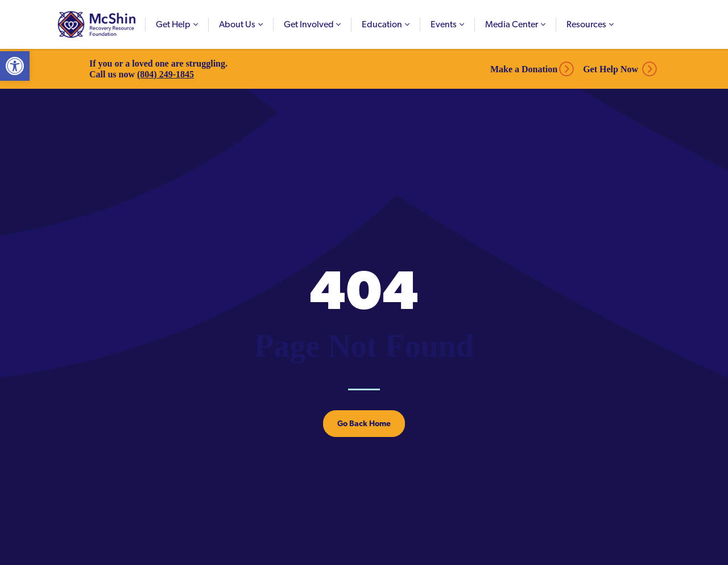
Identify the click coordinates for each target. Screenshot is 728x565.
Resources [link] (586, 24)
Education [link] (382, 24)
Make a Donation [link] (524, 69)
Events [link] (444, 24)
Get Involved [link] (309, 24)
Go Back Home (364, 423)
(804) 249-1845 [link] (166, 74)
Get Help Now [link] (611, 69)
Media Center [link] (512, 24)
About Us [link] (237, 24)
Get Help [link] (173, 24)
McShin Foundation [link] (97, 24)
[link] (15, 66)
